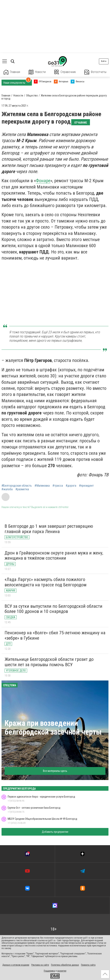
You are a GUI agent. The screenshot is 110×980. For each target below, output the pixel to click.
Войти (104, 61)
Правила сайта (88, 965)
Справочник (65, 72)
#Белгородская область (17, 486)
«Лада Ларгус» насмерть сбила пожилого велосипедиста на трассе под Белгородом (46, 582)
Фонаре (43, 181)
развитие (62, 971)
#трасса (58, 486)
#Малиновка (42, 486)
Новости (37, 72)
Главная (12, 72)
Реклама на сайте (40, 965)
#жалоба (7, 489)
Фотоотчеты (95, 72)
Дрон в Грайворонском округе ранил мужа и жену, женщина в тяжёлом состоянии (54, 556)
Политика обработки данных (65, 965)
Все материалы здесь (55, 771)
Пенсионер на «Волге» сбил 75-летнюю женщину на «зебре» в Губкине (55, 635)
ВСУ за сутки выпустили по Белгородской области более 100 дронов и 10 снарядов (53, 609)
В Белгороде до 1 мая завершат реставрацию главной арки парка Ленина (49, 529)
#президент (86, 486)
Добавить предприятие (55, 832)
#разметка (22, 489)
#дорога (71, 486)
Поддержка (49, 971)
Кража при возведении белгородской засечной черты (53, 728)
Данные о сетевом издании (16, 965)
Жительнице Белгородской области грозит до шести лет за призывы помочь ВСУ (49, 662)
